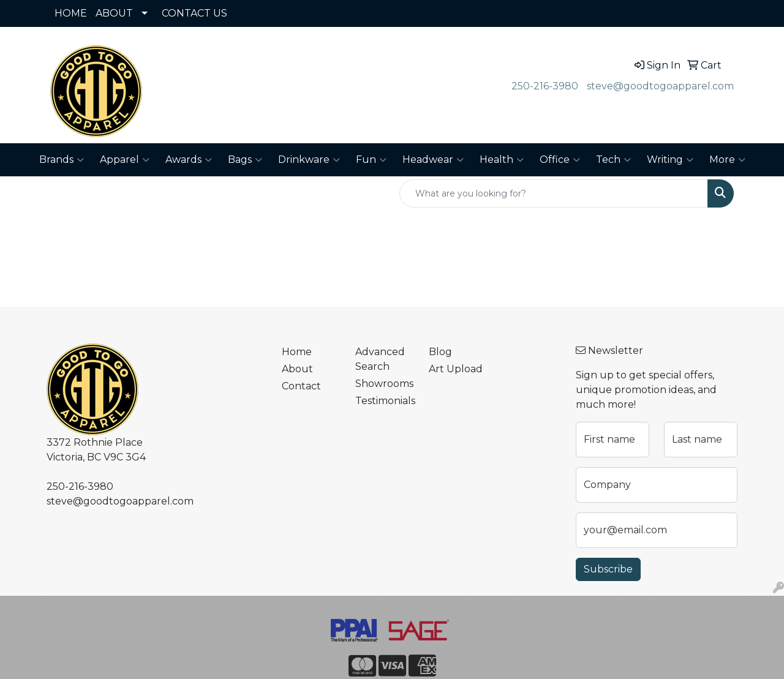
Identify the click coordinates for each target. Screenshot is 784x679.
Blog (440, 352)
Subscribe (608, 569)
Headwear (433, 160)
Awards (189, 160)
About (297, 369)
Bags (245, 160)
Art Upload (456, 369)
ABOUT (114, 13)
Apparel (125, 160)
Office (560, 160)
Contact (301, 386)
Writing (670, 160)
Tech (613, 160)
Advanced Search (380, 359)
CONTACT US (194, 13)
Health (502, 160)
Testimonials (385, 401)
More (727, 160)
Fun (371, 160)
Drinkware (309, 160)
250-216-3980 (545, 86)
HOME (71, 13)
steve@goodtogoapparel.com (660, 86)
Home (297, 352)
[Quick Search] (554, 193)
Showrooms (384, 384)
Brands (62, 160)
